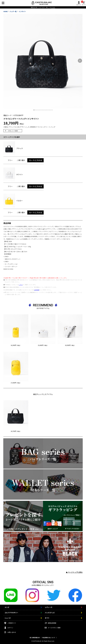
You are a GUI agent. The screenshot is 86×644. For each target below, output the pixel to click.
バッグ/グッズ (50, 613)
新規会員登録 (52, 623)
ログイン (79, 5)
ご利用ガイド (12, 623)
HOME (5, 11)
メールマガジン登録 (54, 628)
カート (84, 3)
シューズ (8, 618)
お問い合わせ (12, 632)
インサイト (22, 11)
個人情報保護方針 (35, 638)
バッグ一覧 (13, 11)
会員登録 (37, 290)
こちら (21, 285)
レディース (49, 607)
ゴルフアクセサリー (11, 613)
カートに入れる (35, 160)
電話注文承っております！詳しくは (43, 7)
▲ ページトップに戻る (74, 572)
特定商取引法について (49, 638)
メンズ (7, 607)
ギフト (47, 618)
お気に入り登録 (13, 131)
